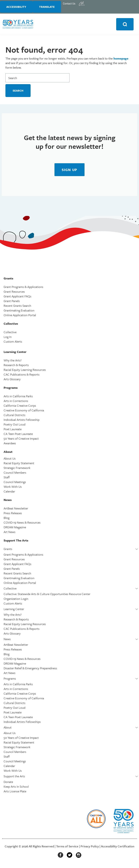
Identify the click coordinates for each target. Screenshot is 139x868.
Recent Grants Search (17, 307)
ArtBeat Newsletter (16, 509)
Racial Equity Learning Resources (25, 371)
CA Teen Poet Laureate (18, 435)
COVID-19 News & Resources (22, 523)
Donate (8, 783)
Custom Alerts (13, 343)
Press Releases (13, 514)
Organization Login (16, 600)
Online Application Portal (20, 316)
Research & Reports (16, 366)
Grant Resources (14, 293)
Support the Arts (14, 777)
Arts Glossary (12, 380)
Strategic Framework (17, 469)
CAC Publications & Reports (22, 375)
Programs (10, 680)
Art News (10, 533)
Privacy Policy (90, 847)
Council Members (15, 474)
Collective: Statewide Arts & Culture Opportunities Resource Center (47, 595)
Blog (7, 519)
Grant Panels (12, 302)
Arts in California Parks (18, 397)
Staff (7, 478)
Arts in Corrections (16, 402)
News (7, 640)
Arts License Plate (15, 792)
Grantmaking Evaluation (19, 311)
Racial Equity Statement (19, 464)
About (8, 728)
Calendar (9, 492)
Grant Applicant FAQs (17, 297)
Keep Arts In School (16, 788)
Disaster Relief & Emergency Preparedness (30, 669)
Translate (49, 7)
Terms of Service (67, 847)
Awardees (10, 444)
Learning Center (14, 610)
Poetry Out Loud (14, 425)
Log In (8, 338)
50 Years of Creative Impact (21, 440)
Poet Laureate (13, 430)
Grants (8, 550)
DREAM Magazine (15, 528)
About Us (10, 459)
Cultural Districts (14, 416)
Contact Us (72, 4)
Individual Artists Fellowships (22, 723)
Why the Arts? (13, 361)
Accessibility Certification (118, 847)
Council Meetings (15, 483)
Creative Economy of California (24, 411)
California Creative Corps (20, 407)
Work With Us (13, 488)
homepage (121, 59)
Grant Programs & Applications (23, 288)
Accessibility (17, 7)
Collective (10, 333)
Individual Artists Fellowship (22, 421)
